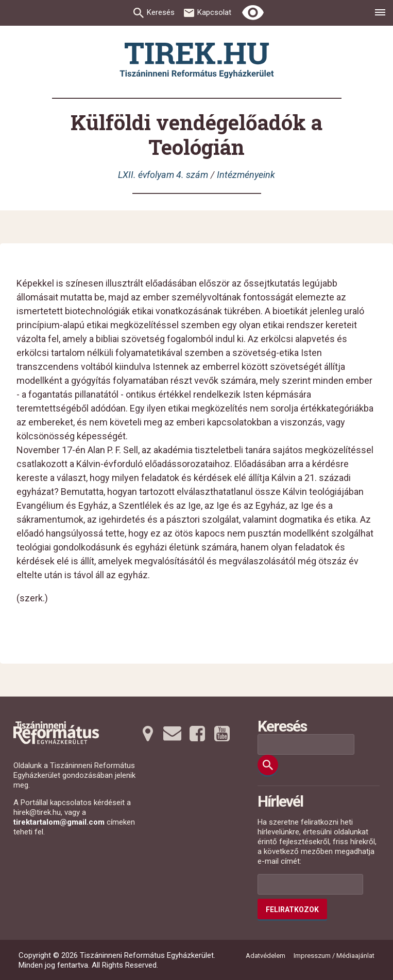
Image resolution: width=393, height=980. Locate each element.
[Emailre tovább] (173, 734)
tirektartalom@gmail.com (59, 822)
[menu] (380, 14)
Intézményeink (246, 175)
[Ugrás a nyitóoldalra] (197, 60)
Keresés (161, 12)
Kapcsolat (214, 12)
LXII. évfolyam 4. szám (163, 175)
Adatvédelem (266, 956)
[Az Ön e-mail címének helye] (310, 884)
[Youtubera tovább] (222, 734)
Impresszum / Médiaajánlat (334, 956)
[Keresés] (268, 765)
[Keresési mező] (306, 744)
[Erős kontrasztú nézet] (253, 13)
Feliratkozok (292, 910)
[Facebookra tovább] (197, 734)
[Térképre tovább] (148, 734)
